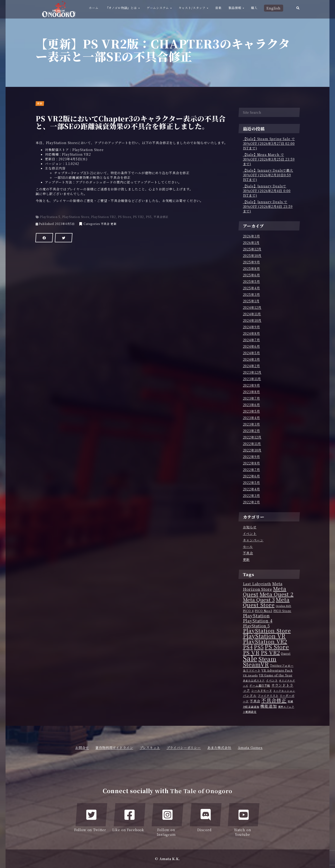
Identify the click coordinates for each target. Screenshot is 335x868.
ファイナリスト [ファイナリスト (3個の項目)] (268, 696)
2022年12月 (252, 437)
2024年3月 (251, 359)
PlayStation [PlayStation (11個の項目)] (256, 615)
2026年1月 (251, 243)
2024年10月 (252, 320)
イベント (250, 533)
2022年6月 (251, 476)
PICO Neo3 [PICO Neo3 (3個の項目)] (264, 611)
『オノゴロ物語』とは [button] (123, 8)
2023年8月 (251, 392)
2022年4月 (251, 489)
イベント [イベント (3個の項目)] (272, 680)
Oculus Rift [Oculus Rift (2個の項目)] (284, 606)
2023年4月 (251, 418)
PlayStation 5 (50, 217)
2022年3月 (251, 496)
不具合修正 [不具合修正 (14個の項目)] (274, 700)
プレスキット (150, 748)
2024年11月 (252, 314)
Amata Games (250, 748)
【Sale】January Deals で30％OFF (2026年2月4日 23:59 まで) (268, 206)
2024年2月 (251, 366)
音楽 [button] (218, 8)
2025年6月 (251, 275)
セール (248, 546)
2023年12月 (252, 372)
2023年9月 (251, 385)
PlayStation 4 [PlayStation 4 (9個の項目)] (258, 621)
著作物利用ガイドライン (114, 748)
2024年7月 (251, 340)
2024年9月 (251, 327)
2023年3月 (251, 424)
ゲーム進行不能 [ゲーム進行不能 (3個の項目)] (260, 685)
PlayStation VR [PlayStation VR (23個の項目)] (264, 636)
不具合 (105, 224)
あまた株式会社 (219, 748)
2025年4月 (251, 288)
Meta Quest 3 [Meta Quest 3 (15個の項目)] (259, 600)
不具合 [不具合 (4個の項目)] (255, 701)
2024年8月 (251, 333)
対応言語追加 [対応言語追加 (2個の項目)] (251, 707)
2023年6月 (251, 405)
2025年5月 (251, 281)
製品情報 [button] (236, 8)
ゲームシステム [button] (159, 8)
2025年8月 (251, 268)
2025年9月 (251, 262)
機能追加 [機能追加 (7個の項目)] (268, 706)
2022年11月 (252, 444)
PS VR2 (138, 217)
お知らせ (250, 527)
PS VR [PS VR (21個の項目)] (251, 652)
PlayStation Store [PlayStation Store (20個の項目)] (267, 630)
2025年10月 (252, 256)
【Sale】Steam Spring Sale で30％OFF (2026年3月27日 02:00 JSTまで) (269, 143)
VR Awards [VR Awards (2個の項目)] (250, 675)
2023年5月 (251, 411)
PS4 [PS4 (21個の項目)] (248, 647)
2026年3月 (251, 236)
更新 (114, 224)
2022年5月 (251, 483)
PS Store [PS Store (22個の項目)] (277, 647)
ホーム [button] (94, 8)
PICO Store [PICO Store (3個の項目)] (282, 611)
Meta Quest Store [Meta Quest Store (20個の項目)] (266, 602)
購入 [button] (254, 8)
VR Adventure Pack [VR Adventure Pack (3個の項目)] (277, 670)
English (274, 8)
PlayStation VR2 (104, 217)
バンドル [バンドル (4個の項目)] (250, 695)
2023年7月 (251, 398)
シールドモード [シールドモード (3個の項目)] (262, 691)
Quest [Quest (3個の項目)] (286, 653)
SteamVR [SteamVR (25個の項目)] (256, 664)
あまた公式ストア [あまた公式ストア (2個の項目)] (254, 680)
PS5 (149, 217)
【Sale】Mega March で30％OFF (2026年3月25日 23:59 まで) (269, 159)
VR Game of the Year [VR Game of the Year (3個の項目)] (276, 675)
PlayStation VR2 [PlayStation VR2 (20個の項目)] (265, 641)
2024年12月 (252, 307)
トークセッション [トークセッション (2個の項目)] (284, 691)
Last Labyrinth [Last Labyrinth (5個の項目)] (257, 584)
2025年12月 (252, 249)
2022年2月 (251, 502)
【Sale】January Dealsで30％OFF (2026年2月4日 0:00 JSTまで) (267, 191)
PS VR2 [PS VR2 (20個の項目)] (270, 652)
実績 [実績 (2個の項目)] (290, 701)
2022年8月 (251, 463)
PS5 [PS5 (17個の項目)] (259, 647)
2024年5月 (251, 353)
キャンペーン (253, 540)
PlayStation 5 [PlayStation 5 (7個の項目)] (256, 626)
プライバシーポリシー (184, 748)
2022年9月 (251, 457)
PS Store (125, 217)
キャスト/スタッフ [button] (193, 8)
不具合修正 (161, 217)
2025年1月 (251, 301)
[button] (298, 9)
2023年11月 (252, 379)
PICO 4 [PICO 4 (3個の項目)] (248, 611)
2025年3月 (251, 294)
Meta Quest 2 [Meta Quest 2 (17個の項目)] (277, 594)
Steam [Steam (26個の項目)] (267, 659)
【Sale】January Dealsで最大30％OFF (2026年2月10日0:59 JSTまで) (268, 175)
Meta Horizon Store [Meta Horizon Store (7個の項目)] (263, 586)
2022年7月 (251, 470)
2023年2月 (251, 431)
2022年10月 (252, 450)
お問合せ (82, 748)
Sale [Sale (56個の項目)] (250, 658)
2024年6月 (251, 346)
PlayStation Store (76, 217)
